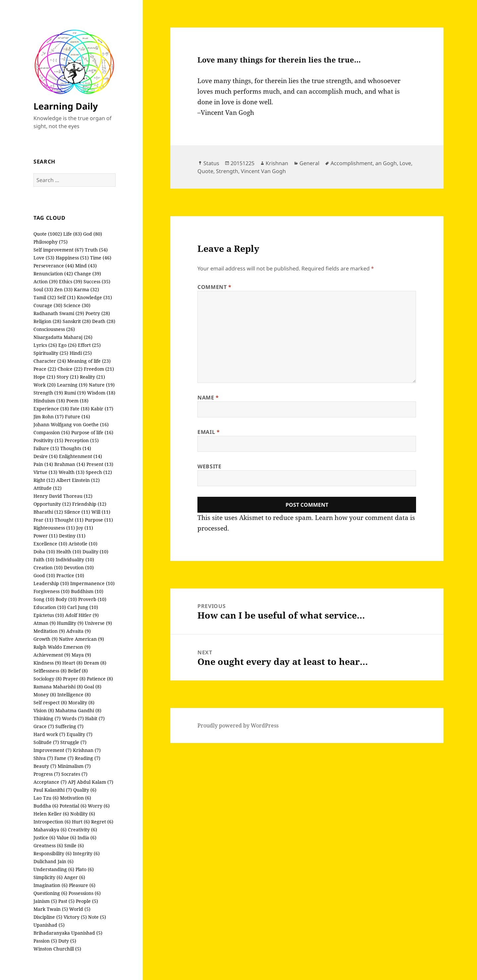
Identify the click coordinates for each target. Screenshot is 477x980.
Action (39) (46, 281)
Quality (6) (85, 790)
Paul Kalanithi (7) (53, 790)
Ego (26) (67, 345)
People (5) (87, 901)
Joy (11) (85, 528)
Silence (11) (77, 512)
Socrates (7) (74, 774)
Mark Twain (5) (51, 909)
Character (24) (50, 361)
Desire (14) (46, 456)
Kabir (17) (102, 409)
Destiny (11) (72, 536)
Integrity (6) (86, 853)
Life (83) (73, 234)
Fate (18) (80, 409)
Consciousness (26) (54, 329)
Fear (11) (43, 520)
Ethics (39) (71, 281)
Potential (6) (73, 806)
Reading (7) (88, 758)
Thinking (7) (47, 718)
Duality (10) (95, 552)
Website (209, 466)
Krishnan (277, 163)
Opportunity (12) (52, 504)
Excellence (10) (50, 544)
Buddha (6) (46, 806)
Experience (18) (51, 409)
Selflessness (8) (50, 671)
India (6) (87, 838)
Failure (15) (46, 448)
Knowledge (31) (94, 297)
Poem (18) (77, 401)
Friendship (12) (89, 504)
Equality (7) (79, 734)
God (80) (93, 234)
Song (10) (44, 599)
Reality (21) (92, 377)
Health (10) (69, 552)
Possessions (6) (85, 893)
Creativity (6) (82, 830)
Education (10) (50, 607)
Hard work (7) (49, 734)
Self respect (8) (50, 702)
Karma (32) (86, 289)
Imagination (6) (51, 885)
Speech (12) (99, 472)
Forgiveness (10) (52, 591)
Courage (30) (48, 305)
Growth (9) (46, 639)
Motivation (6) (76, 798)
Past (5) (66, 901)
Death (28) (104, 321)
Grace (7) (44, 726)
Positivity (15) (48, 440)
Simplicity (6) (48, 877)
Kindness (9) (47, 663)
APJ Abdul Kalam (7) (91, 782)
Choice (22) (70, 369)
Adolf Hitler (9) (82, 615)
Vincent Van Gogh (263, 171)
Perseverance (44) (54, 266)
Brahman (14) (70, 464)
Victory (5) (75, 917)
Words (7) (73, 718)
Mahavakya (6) (50, 830)
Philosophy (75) (51, 242)
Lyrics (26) (45, 345)
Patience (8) (100, 679)
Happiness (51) (72, 258)
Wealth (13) (72, 472)
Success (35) (97, 281)
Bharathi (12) (48, 512)
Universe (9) (98, 623)
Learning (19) (72, 385)
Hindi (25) (81, 353)
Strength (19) (48, 393)
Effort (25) (89, 345)
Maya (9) (81, 655)
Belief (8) (78, 671)
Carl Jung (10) (83, 607)
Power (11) (46, 536)
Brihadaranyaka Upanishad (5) (68, 933)
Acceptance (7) (50, 782)
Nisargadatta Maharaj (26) (63, 337)
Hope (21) (44, 377)
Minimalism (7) (74, 766)
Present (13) (100, 464)
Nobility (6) (83, 814)
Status (211, 163)
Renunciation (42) (53, 274)
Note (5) (97, 917)
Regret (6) (102, 822)
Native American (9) (81, 639)
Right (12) (44, 480)
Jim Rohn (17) (49, 417)
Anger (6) (75, 877)
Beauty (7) (45, 766)
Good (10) (44, 575)
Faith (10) (44, 560)
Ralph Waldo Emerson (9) (62, 647)
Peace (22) (45, 369)
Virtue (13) (45, 472)
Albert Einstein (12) (78, 480)
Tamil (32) (45, 297)
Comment (214, 287)
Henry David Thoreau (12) (63, 496)
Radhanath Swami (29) (59, 313)
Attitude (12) (48, 488)
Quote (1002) (48, 234)
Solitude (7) (46, 742)
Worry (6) (99, 806)
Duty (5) (67, 941)
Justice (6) (44, 838)
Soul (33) (43, 289)
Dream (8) (95, 663)
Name (208, 397)
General (309, 163)
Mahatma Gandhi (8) (78, 710)
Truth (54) (96, 250)
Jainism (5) (45, 901)
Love (405, 163)
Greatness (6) (48, 845)
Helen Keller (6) (51, 814)
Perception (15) (82, 440)
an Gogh (386, 163)
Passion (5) (45, 941)
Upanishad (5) (49, 925)
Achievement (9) (52, 655)
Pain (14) (43, 464)
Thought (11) (69, 520)
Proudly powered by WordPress (238, 725)
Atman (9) (45, 623)
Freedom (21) (99, 369)
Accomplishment (352, 163)
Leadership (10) (51, 583)
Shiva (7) (43, 758)
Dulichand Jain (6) (53, 861)
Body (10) (66, 599)
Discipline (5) (48, 917)
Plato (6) (85, 869)
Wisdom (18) (101, 393)
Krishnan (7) (87, 750)
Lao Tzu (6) (46, 798)
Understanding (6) (54, 869)
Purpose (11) (99, 520)
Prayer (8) (74, 679)
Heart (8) (72, 663)
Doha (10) (44, 552)
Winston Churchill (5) (57, 949)
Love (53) (44, 258)
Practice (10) (70, 575)
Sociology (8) (48, 679)
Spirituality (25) (51, 353)
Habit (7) (95, 718)
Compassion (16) (52, 432)
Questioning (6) (50, 893)
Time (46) (101, 258)
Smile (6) (74, 845)
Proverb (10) (92, 599)
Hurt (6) (81, 822)
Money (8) (45, 695)
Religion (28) (47, 321)
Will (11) (101, 512)
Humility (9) (70, 623)
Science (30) (77, 305)
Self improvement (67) (58, 250)
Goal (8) (93, 687)
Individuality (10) (75, 560)
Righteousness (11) (54, 528)
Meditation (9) (49, 631)
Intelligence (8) (74, 695)
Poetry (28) (98, 313)
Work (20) (45, 385)
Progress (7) (47, 774)
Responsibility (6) (53, 853)
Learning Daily (66, 106)
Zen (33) (63, 289)
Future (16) (78, 417)
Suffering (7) (69, 726)
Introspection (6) (52, 822)
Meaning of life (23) (89, 361)
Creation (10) (48, 567)
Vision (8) (44, 710)
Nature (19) (102, 385)
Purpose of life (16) (92, 432)
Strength (227, 171)
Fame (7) (64, 758)
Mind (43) (86, 266)
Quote (205, 171)
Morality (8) (81, 702)
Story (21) (68, 377)
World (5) (80, 909)
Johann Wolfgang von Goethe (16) (71, 424)
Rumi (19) (75, 393)
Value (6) (66, 838)
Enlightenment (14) (80, 456)
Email (209, 432)
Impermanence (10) (92, 583)
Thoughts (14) (76, 448)
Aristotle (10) (83, 544)
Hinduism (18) (49, 401)
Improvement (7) (53, 750)
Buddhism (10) (87, 591)
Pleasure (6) (82, 885)
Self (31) (66, 297)
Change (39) (88, 274)
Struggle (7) (73, 742)
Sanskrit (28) (77, 321)
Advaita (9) (79, 631)
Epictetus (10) (49, 615)
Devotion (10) (79, 567)
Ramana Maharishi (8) (58, 687)
